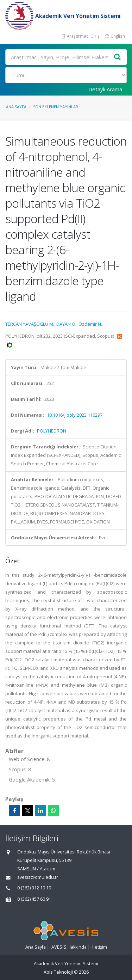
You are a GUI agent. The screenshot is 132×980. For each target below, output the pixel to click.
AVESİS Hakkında (69, 947)
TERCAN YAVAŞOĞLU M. (30, 324)
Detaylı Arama (105, 89)
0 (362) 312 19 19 (34, 888)
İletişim (100, 947)
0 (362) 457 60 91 (34, 899)
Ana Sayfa (16, 107)
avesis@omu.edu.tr (38, 877)
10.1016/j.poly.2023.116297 (75, 415)
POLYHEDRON (52, 431)
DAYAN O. (66, 324)
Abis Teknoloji (58, 972)
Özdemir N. (90, 324)
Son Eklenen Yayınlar (56, 107)
